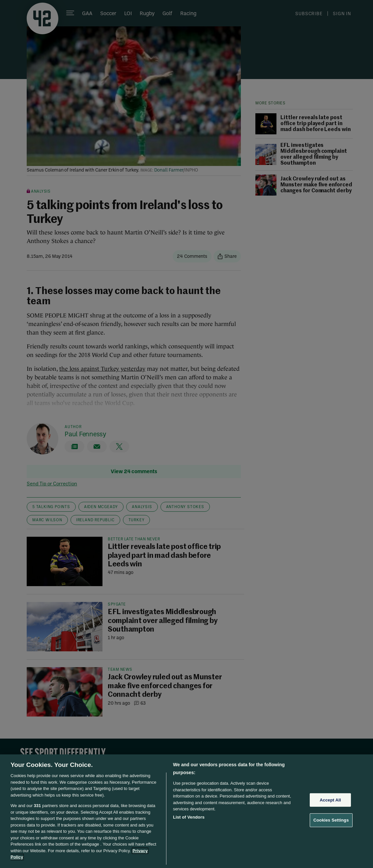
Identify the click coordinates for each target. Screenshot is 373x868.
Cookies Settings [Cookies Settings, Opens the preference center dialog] (331, 820)
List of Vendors (189, 817)
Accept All (330, 800)
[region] (186, 811)
